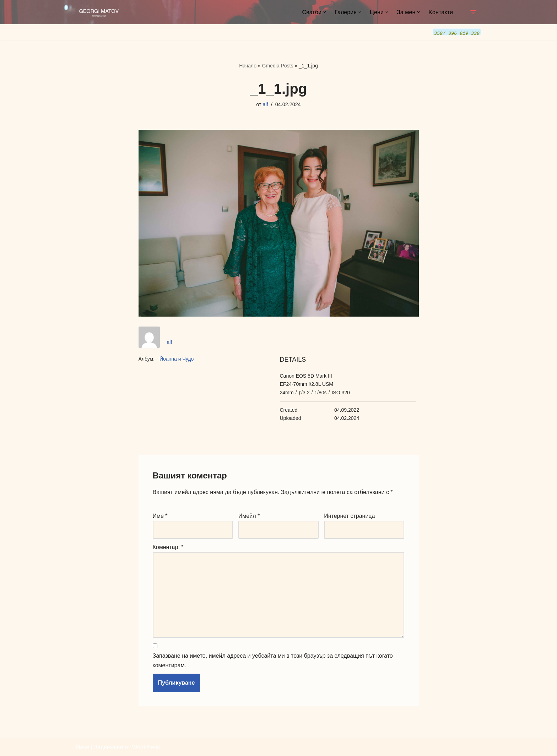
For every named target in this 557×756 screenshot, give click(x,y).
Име (160, 516)
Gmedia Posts (278, 65)
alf (266, 104)
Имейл (249, 516)
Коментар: (168, 547)
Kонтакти (441, 12)
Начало (248, 65)
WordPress (146, 747)
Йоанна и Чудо (177, 358)
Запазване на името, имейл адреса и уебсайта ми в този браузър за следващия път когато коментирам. (273, 660)
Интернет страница (349, 516)
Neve (83, 747)
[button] (325, 12)
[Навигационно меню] (473, 12)
